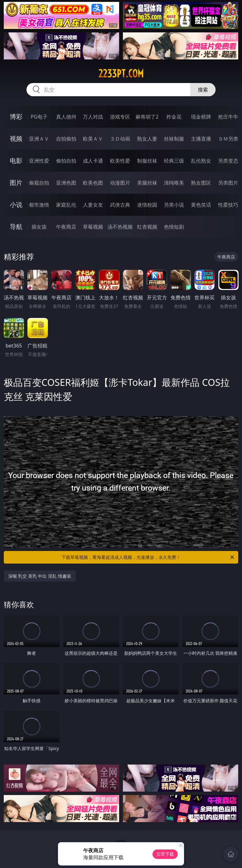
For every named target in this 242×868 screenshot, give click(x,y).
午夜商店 (66, 227)
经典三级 (174, 161)
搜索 (203, 90)
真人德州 (66, 117)
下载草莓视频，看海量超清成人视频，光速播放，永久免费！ (148, 557)
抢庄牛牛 (228, 117)
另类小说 (174, 205)
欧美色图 (93, 183)
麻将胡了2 (147, 117)
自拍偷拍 (66, 139)
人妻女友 (93, 205)
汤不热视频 (120, 227)
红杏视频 (147, 227)
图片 (16, 183)
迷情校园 (147, 205)
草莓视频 (93, 227)
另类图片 (228, 183)
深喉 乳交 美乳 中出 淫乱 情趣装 (40, 576)
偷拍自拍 (66, 161)
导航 (16, 227)
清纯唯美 (174, 183)
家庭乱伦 (66, 205)
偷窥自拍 (39, 183)
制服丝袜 (147, 161)
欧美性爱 (120, 161)
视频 (16, 139)
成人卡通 (93, 161)
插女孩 (39, 227)
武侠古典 (120, 205)
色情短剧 (174, 227)
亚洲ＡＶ (39, 139)
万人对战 (93, 117)
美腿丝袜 (147, 183)
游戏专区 (120, 117)
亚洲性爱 (39, 161)
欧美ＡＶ (93, 139)
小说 (16, 205)
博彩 (16, 117)
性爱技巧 (228, 205)
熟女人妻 (147, 139)
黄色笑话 (201, 205)
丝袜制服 (174, 139)
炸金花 (174, 117)
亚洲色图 (66, 183)
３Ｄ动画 (120, 139)
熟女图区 (201, 183)
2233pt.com (121, 74)
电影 (16, 161)
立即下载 (165, 854)
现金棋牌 (201, 117)
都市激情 (39, 205)
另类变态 (228, 161)
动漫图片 (120, 183)
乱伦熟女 (201, 161)
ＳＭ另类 (228, 139)
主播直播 (201, 139)
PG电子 (39, 117)
